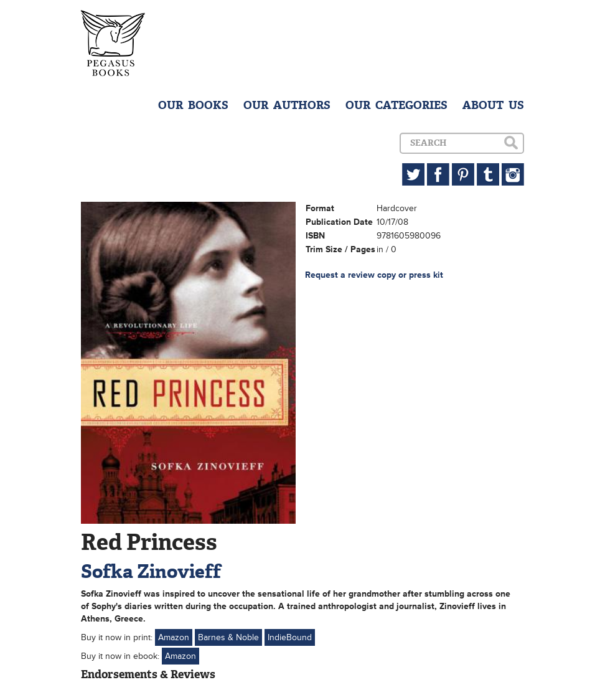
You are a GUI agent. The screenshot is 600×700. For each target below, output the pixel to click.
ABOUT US (493, 105)
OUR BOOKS (193, 105)
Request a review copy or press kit (374, 275)
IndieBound (290, 637)
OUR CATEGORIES (396, 105)
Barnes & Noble (228, 637)
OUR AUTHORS (287, 105)
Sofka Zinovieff (151, 571)
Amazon (174, 637)
